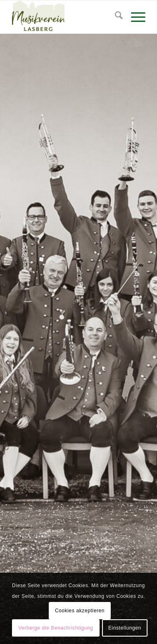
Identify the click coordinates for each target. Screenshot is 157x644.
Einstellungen (125, 628)
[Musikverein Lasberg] (65, 17)
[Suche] (115, 17)
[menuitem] (115, 17)
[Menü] (134, 17)
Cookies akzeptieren (80, 611)
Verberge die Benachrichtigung (56, 628)
